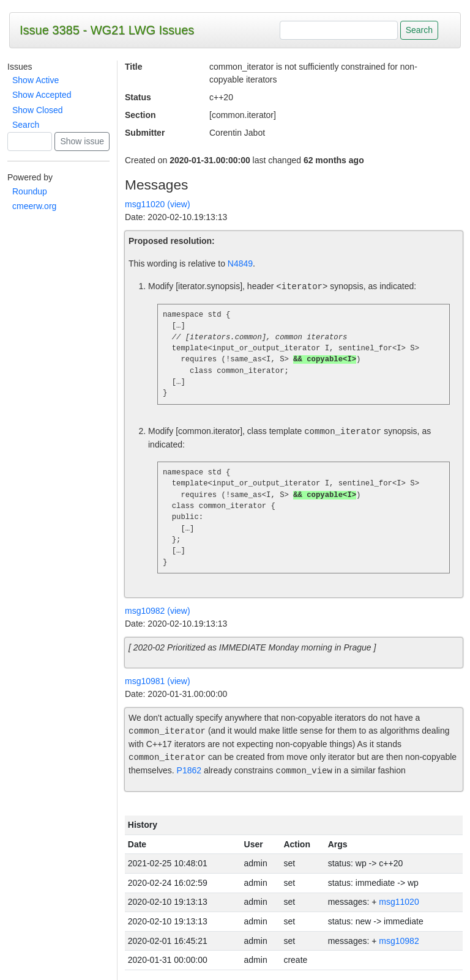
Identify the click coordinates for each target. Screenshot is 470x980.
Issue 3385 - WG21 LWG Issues (107, 30)
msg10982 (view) (158, 611)
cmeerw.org (34, 206)
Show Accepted (42, 95)
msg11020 (399, 902)
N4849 (240, 263)
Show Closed (38, 110)
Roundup (30, 191)
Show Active (35, 80)
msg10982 (399, 941)
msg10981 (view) (158, 681)
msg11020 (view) (158, 204)
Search (26, 125)
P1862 (189, 771)
